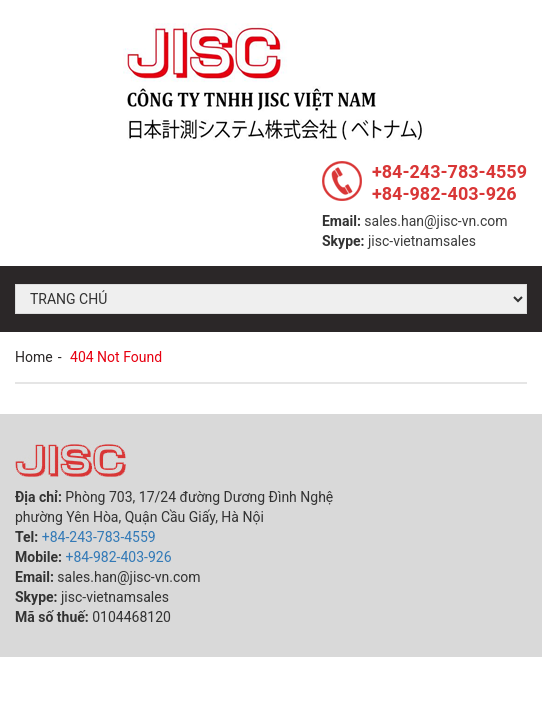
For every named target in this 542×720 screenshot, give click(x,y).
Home (34, 357)
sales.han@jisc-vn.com (435, 221)
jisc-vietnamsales (422, 241)
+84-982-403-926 (444, 193)
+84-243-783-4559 (449, 171)
